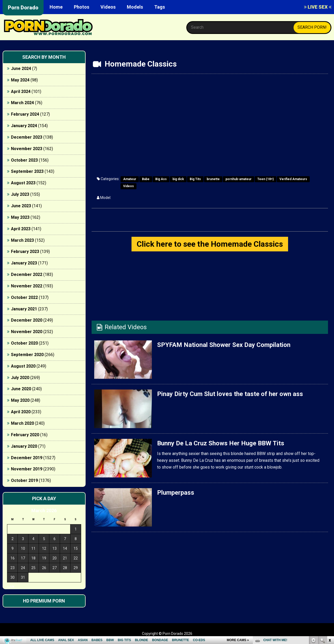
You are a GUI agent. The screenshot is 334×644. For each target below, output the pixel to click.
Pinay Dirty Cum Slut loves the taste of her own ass (230, 394)
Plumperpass (176, 493)
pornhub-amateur (238, 179)
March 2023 (22, 240)
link (329, 562)
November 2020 (27, 332)
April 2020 (21, 412)
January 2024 (24, 126)
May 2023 (20, 217)
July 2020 (20, 378)
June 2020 (21, 389)
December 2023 (27, 137)
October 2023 (24, 160)
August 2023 (23, 183)
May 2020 (20, 400)
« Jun (11, 587)
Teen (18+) (266, 179)
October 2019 (24, 480)
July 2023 (20, 194)
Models (135, 7)
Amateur (130, 179)
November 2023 (27, 149)
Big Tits (195, 179)
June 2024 (21, 69)
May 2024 (20, 80)
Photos (82, 7)
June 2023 (21, 206)
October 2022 (24, 297)
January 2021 (24, 309)
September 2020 (27, 355)
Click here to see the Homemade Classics (210, 244)
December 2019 (27, 458)
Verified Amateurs (293, 179)
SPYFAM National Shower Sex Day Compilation (224, 345)
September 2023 (27, 171)
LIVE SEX (318, 7)
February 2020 (25, 435)
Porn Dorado (23, 8)
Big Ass (161, 179)
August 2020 (23, 366)
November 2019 (27, 469)
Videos (108, 7)
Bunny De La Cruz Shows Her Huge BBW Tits (221, 443)
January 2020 (24, 446)
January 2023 (24, 263)
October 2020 (24, 343)
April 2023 (21, 229)
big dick (178, 179)
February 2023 (25, 252)
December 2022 (27, 274)
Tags (160, 7)
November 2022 (27, 286)
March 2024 (22, 103)
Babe (146, 179)
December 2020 (27, 320)
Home (56, 7)
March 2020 (22, 423)
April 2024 (21, 91)
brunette (213, 179)
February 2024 (25, 114)
